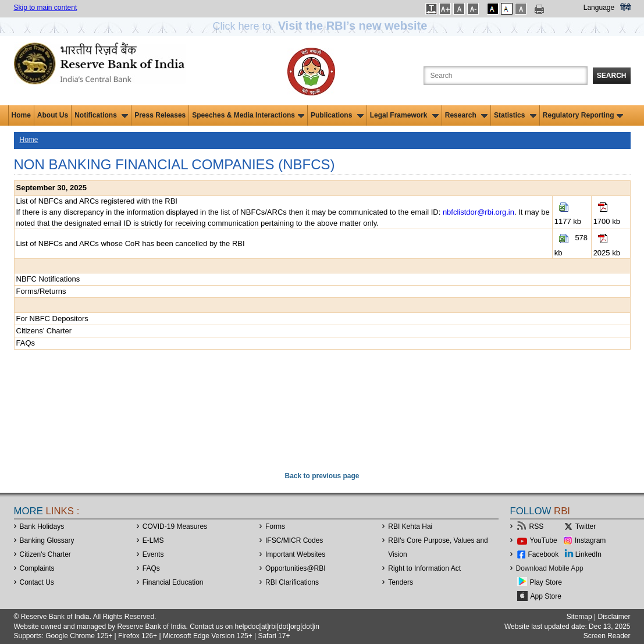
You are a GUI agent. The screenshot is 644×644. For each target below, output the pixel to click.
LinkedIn (588, 554)
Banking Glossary (47, 540)
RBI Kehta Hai (410, 526)
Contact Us (37, 582)
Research (466, 115)
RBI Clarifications (292, 582)
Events (153, 554)
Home (21, 115)
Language (599, 8)
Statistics (515, 115)
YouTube (544, 540)
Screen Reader (607, 636)
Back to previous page (322, 476)
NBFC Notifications (48, 279)
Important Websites (295, 554)
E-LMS (153, 540)
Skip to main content (46, 8)
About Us (53, 115)
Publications (337, 115)
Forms (275, 526)
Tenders (401, 582)
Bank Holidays (42, 526)
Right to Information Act (424, 568)
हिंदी (625, 8)
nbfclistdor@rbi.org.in (478, 212)
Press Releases (160, 115)
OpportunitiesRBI (296, 568)
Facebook (544, 554)
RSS (537, 526)
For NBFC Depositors (52, 319)
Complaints (37, 568)
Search (612, 76)
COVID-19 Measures (175, 526)
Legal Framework (404, 115)
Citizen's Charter (45, 554)
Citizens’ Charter (44, 331)
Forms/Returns (41, 291)
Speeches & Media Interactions (248, 115)
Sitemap (579, 617)
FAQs (26, 343)
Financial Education (173, 582)
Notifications (101, 115)
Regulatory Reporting (583, 115)
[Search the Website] (506, 76)
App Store (546, 596)
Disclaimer (614, 617)
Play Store (546, 582)
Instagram (590, 540)
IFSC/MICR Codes (294, 540)
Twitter (586, 526)
